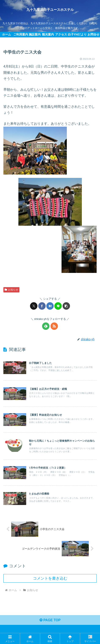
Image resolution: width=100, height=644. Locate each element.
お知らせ (11, 290)
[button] (66, 306)
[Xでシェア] (34, 306)
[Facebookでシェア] (42, 306)
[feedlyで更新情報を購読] (46, 326)
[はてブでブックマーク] (50, 306)
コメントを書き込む (50, 578)
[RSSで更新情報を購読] (54, 326)
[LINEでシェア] (58, 306)
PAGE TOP (50, 620)
